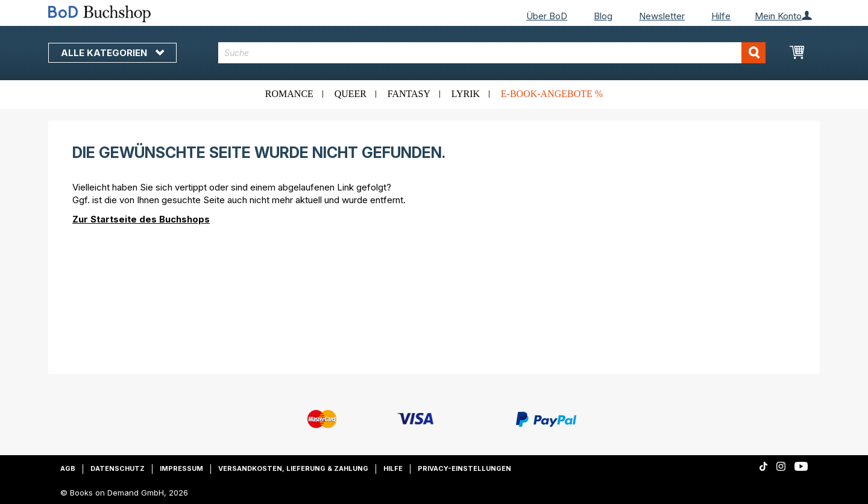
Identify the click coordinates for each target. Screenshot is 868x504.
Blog (603, 16)
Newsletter (662, 16)
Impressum (181, 468)
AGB (68, 468)
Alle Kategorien (112, 53)
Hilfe (721, 16)
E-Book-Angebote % (552, 94)
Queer (351, 94)
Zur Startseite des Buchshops (141, 219)
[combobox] (492, 53)
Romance (289, 94)
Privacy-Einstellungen (464, 468)
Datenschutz (118, 468)
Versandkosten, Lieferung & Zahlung (293, 468)
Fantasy (409, 94)
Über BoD (547, 16)
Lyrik (466, 94)
